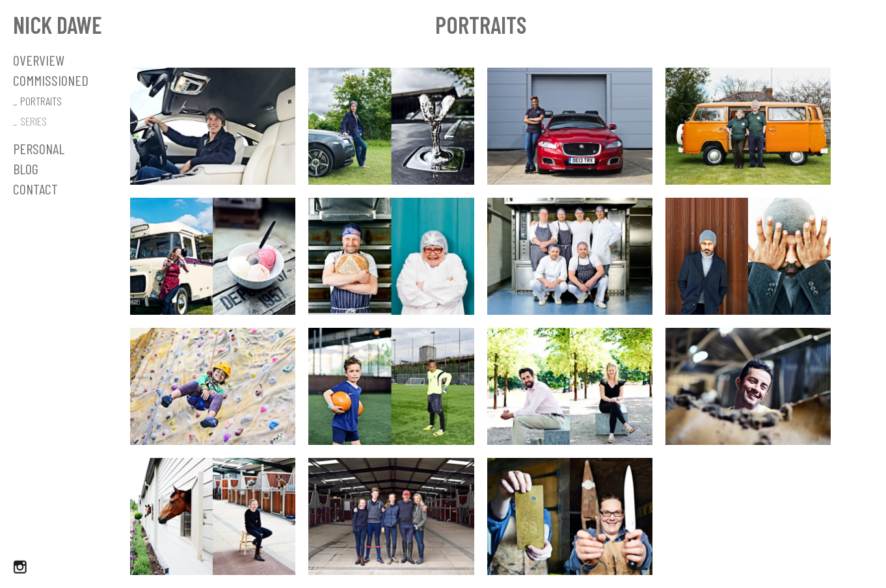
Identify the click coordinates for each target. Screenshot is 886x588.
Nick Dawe (58, 24)
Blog (26, 168)
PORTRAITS (41, 101)
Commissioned (51, 80)
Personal (39, 148)
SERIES (34, 121)
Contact (35, 189)
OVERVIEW (39, 60)
